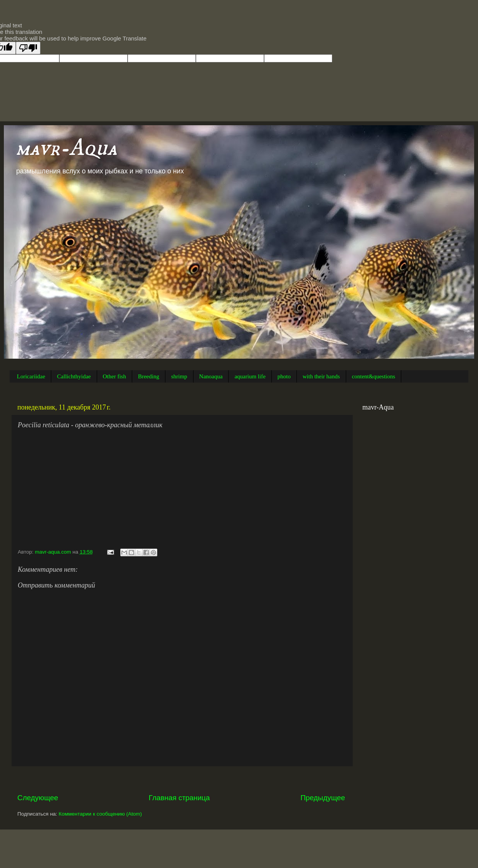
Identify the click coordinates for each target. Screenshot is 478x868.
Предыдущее (323, 798)
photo (284, 376)
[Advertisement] (181, 780)
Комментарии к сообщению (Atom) (100, 814)
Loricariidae (31, 376)
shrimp (179, 376)
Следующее (38, 798)
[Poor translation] (28, 48)
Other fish (114, 376)
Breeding (149, 376)
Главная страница (179, 798)
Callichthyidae (74, 376)
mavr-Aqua (66, 148)
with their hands (321, 376)
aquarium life (250, 376)
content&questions (374, 376)
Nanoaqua (211, 376)
